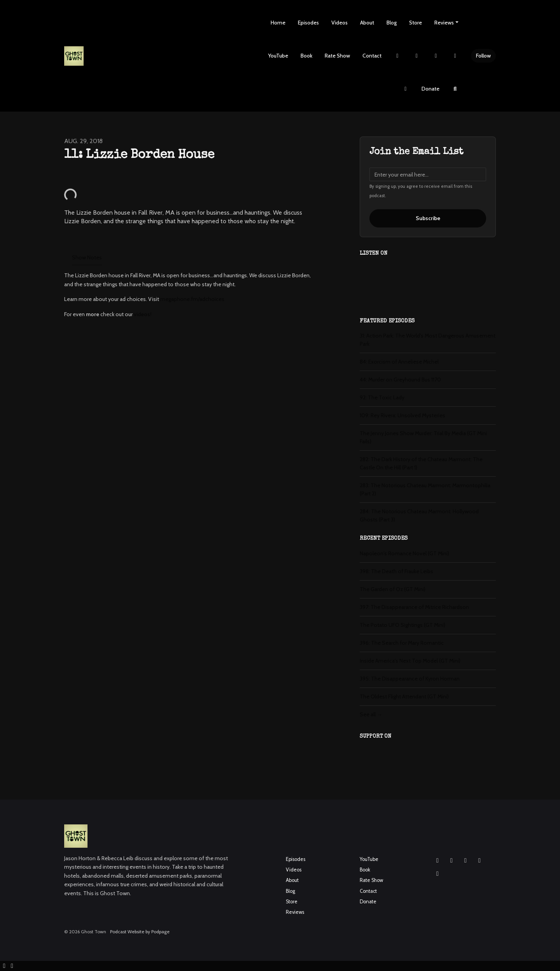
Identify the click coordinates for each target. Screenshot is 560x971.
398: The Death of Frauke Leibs (396, 571)
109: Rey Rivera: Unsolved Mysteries (402, 415)
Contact (372, 56)
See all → (371, 714)
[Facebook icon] (451, 861)
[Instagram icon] (437, 861)
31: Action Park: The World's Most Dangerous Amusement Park (428, 340)
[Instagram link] (417, 56)
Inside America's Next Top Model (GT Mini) (410, 661)
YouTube (278, 56)
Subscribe (428, 218)
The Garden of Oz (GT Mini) (393, 589)
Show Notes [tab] (87, 257)
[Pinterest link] (406, 89)
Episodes (308, 23)
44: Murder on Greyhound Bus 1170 (400, 380)
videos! (143, 314)
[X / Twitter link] (397, 56)
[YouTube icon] (465, 861)
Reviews (444, 23)
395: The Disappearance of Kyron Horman (410, 679)
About (367, 23)
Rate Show (337, 56)
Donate (430, 89)
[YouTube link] (455, 56)
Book (306, 56)
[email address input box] (428, 174)
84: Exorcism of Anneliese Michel (399, 362)
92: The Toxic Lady (382, 397)
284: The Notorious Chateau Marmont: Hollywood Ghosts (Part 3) (419, 515)
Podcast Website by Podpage (140, 932)
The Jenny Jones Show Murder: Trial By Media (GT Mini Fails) (423, 437)
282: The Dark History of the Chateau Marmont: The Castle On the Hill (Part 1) (421, 463)
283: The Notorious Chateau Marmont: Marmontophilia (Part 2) (425, 489)
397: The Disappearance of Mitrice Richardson (414, 607)
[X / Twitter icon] (479, 861)
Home (278, 23)
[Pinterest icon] (437, 874)
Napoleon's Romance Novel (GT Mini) (404, 553)
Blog (392, 23)
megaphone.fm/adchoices (192, 299)
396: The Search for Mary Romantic (402, 643)
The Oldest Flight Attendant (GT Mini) (404, 696)
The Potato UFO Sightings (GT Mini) (402, 625)
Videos (339, 23)
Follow (483, 56)
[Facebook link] (436, 56)
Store (416, 23)
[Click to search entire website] (455, 89)
